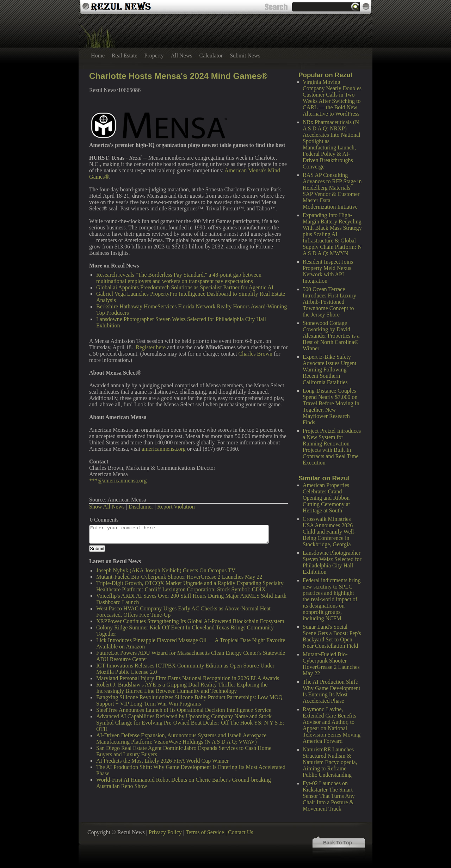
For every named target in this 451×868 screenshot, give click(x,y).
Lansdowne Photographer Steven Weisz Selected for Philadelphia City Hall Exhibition (332, 562)
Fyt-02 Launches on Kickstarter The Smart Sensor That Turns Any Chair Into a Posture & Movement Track (329, 796)
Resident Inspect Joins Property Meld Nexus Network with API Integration (328, 271)
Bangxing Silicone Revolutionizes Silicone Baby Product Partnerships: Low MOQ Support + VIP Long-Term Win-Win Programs (189, 700)
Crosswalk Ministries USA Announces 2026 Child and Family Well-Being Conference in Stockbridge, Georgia (329, 532)
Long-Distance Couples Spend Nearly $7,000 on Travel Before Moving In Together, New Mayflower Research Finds (331, 407)
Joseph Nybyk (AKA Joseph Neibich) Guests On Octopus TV (166, 570)
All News (182, 56)
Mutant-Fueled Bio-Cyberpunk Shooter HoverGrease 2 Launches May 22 (331, 664)
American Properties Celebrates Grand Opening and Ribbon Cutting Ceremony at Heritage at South (326, 498)
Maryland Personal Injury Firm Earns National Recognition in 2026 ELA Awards (188, 678)
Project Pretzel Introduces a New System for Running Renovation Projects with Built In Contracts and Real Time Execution (332, 447)
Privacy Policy (165, 832)
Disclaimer (141, 507)
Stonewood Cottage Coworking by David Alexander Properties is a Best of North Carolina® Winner (331, 336)
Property (154, 56)
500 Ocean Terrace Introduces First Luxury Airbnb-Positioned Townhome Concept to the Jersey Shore (329, 302)
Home (98, 56)
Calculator (211, 56)
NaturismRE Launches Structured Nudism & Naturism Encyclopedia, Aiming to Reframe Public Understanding (330, 762)
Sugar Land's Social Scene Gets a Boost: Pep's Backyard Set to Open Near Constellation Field (332, 636)
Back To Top (338, 843)
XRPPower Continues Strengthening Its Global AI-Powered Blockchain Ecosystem (190, 621)
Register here (151, 347)
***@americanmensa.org (118, 481)
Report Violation (176, 507)
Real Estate (124, 56)
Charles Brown (255, 354)
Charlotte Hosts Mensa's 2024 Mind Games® (178, 76)
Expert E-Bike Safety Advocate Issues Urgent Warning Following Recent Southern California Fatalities (330, 370)
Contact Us (241, 832)
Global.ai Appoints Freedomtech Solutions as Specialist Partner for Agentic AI (185, 287)
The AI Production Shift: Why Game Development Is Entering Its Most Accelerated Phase (332, 691)
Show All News (107, 507)
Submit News (245, 56)
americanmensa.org (164, 449)
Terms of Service (205, 832)
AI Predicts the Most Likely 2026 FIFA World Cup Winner (162, 761)
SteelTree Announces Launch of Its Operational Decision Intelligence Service (184, 710)
